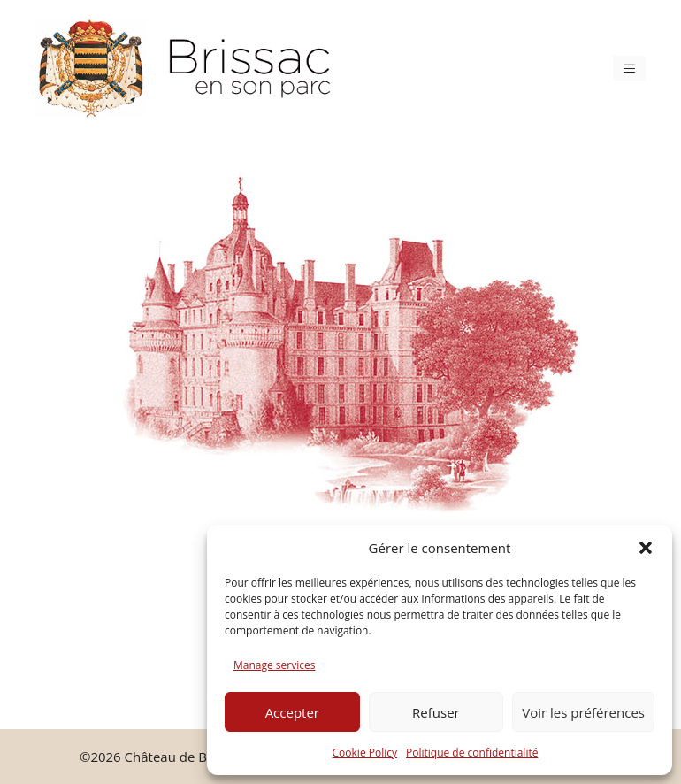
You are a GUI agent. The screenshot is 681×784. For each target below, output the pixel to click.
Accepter (292, 712)
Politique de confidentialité (472, 753)
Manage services (274, 665)
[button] (646, 548)
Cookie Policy (365, 753)
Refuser (436, 712)
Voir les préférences (583, 712)
